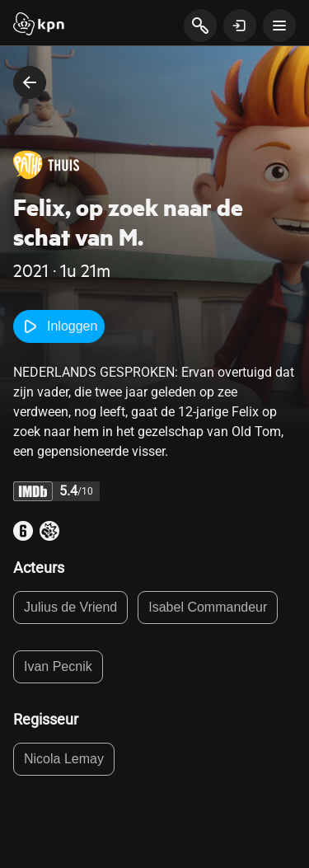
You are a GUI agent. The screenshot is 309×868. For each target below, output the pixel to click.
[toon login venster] (240, 26)
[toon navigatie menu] (279, 26)
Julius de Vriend (70, 607)
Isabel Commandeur (208, 607)
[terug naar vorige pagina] (30, 82)
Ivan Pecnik (58, 666)
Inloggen (59, 326)
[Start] (39, 26)
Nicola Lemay (64, 759)
